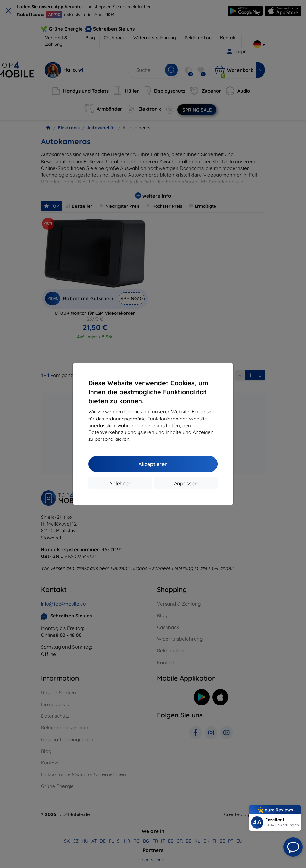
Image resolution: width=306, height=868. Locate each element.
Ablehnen (120, 483)
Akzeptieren (153, 464)
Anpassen (186, 483)
